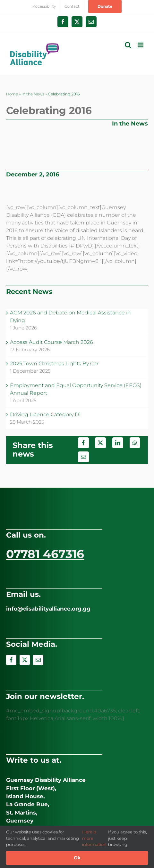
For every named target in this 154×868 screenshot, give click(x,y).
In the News (33, 94)
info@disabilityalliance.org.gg (48, 609)
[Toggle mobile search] (128, 45)
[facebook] (11, 660)
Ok (77, 858)
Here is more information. (95, 838)
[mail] (38, 660)
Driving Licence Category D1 (45, 414)
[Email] (83, 457)
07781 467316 (45, 554)
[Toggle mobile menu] (141, 45)
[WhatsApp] (135, 443)
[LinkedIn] (118, 443)
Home (12, 94)
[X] (100, 443)
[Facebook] (83, 443)
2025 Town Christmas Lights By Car (54, 364)
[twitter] (25, 660)
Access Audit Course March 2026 (51, 342)
